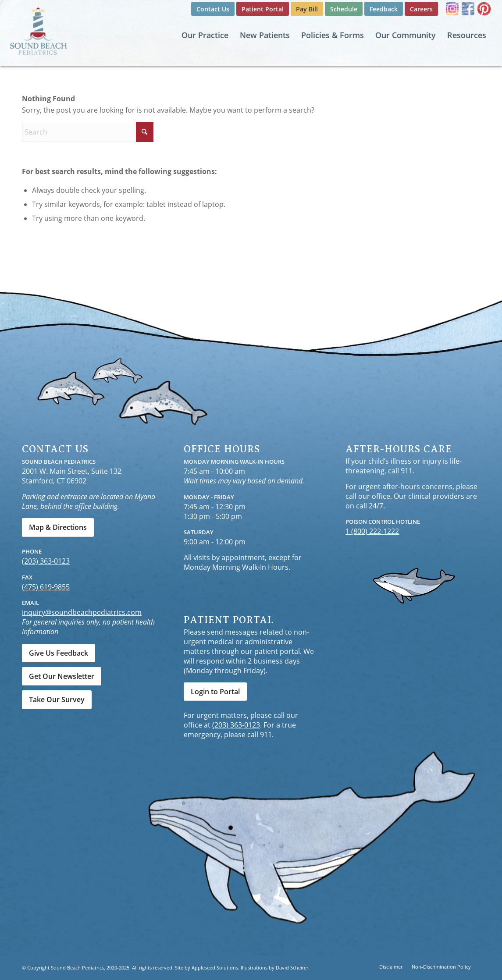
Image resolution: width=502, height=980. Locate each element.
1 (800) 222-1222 (372, 531)
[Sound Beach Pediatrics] (39, 31)
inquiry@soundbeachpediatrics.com (82, 612)
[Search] (88, 132)
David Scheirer (292, 968)
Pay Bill (307, 9)
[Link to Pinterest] (484, 9)
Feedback (384, 9)
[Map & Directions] (58, 527)
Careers (421, 9)
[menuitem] (213, 9)
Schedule (344, 9)
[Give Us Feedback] (59, 653)
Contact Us (213, 9)
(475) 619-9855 (46, 587)
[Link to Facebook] (468, 9)
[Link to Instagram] (452, 9)
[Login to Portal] (215, 692)
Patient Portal (263, 9)
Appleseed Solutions (215, 968)
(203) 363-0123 (46, 561)
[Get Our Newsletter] (62, 676)
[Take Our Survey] (57, 699)
